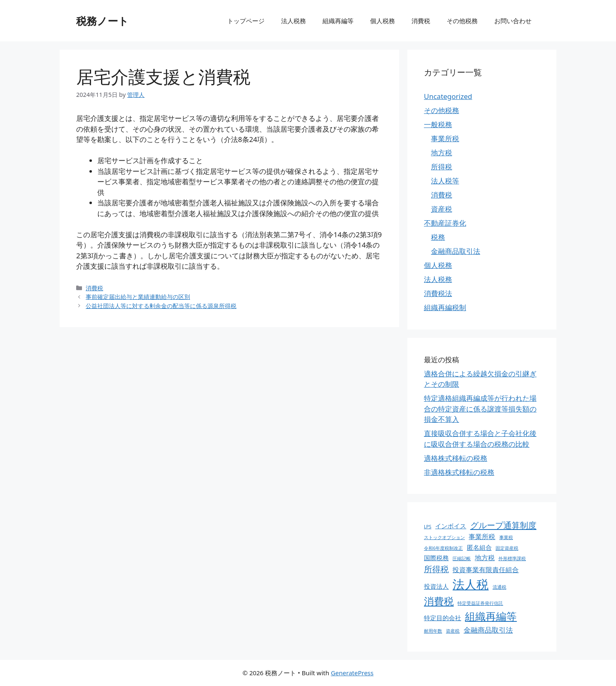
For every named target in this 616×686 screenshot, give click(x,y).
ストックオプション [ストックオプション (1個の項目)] (444, 537)
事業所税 (445, 138)
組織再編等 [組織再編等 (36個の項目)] (491, 616)
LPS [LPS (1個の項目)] (428, 527)
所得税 (442, 167)
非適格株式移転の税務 (459, 472)
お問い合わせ (513, 21)
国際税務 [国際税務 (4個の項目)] (436, 558)
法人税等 (445, 181)
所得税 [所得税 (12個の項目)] (436, 569)
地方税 (442, 153)
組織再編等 (338, 21)
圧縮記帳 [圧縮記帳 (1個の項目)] (462, 558)
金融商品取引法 (456, 251)
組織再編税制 (445, 307)
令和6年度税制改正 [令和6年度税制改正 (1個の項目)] (443, 548)
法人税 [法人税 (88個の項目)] (470, 584)
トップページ (246, 21)
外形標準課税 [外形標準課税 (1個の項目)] (512, 558)
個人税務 (383, 21)
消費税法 (438, 293)
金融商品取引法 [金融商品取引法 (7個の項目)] (488, 630)
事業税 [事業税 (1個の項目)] (506, 537)
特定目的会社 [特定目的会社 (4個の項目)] (443, 618)
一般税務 (438, 124)
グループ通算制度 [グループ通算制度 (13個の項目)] (503, 525)
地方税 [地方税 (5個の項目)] (485, 558)
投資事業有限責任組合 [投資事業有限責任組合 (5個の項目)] (486, 570)
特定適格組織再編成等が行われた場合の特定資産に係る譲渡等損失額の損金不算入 (480, 409)
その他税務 (462, 21)
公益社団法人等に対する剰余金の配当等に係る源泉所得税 (161, 306)
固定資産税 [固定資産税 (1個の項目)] (507, 548)
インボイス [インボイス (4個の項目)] (451, 526)
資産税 (442, 209)
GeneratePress (352, 673)
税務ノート (102, 21)
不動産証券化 (445, 223)
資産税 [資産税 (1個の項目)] (453, 631)
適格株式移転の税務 (456, 458)
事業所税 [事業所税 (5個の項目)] (482, 537)
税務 (438, 237)
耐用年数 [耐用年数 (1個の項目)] (433, 631)
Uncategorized (448, 96)
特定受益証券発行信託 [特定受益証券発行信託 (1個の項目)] (480, 603)
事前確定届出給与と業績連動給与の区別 (138, 297)
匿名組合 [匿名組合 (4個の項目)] (479, 547)
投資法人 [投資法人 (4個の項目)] (436, 586)
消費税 (421, 21)
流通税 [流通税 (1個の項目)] (499, 587)
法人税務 (294, 21)
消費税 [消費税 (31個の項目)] (439, 601)
